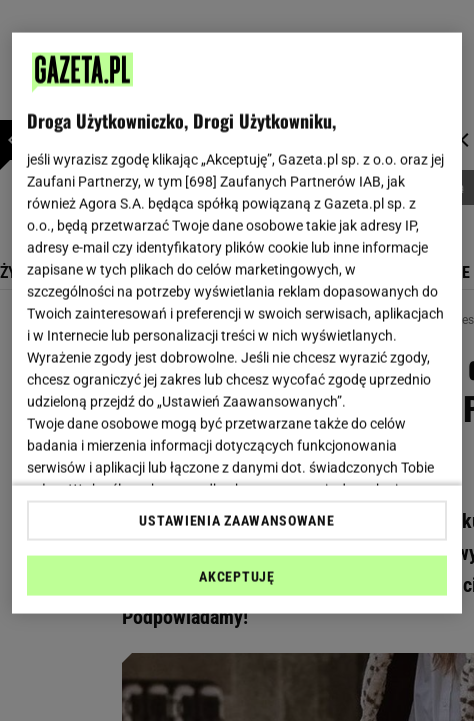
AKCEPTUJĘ (236, 576)
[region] (237, 323)
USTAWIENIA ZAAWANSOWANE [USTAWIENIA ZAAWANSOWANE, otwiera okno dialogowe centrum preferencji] (236, 520)
